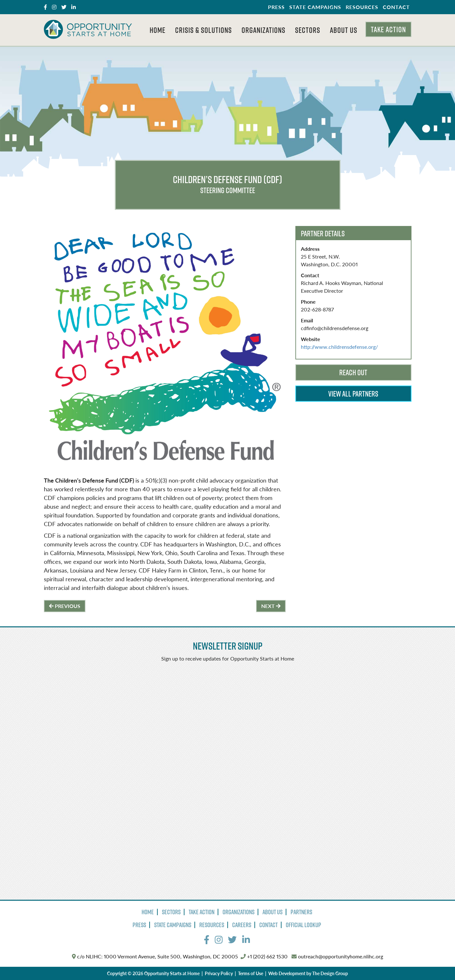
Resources (362, 7)
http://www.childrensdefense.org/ (339, 347)
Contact (396, 7)
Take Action (388, 29)
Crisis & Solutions (203, 30)
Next (271, 606)
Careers (242, 925)
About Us (344, 30)
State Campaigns (315, 7)
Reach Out (353, 372)
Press (276, 7)
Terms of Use (251, 973)
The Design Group (330, 973)
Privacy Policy (219, 973)
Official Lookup (303, 925)
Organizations (263, 30)
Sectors (308, 30)
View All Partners (353, 394)
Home (158, 30)
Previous (65, 606)
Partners (301, 912)
